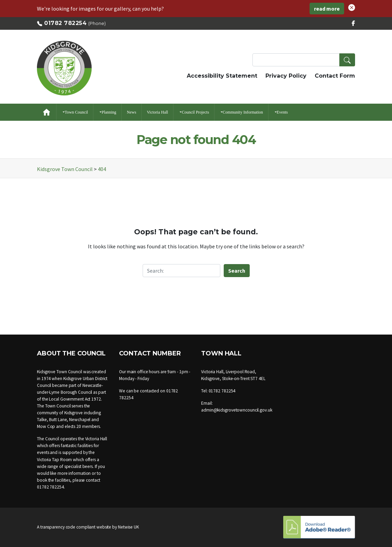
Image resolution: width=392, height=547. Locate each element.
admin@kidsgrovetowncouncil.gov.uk (237, 410)
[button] (352, 7)
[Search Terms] (304, 60)
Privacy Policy (286, 76)
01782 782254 (65, 23)
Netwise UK (128, 527)
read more (327, 9)
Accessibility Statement (222, 76)
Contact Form (335, 76)
